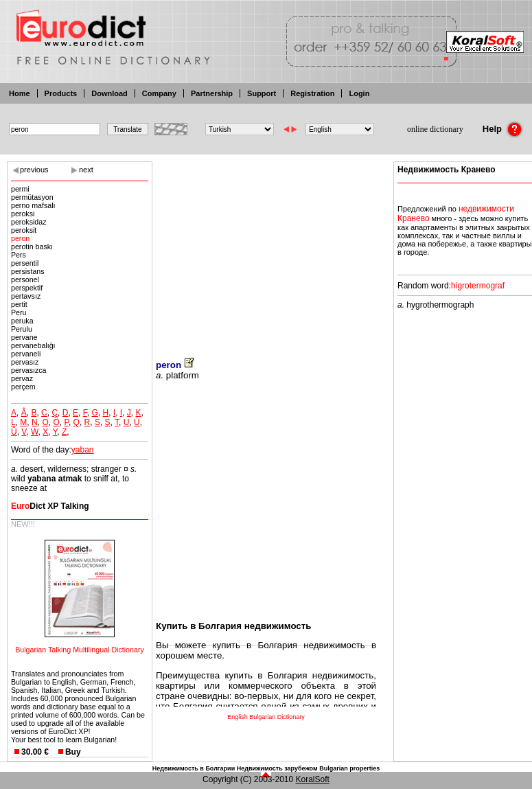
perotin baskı (32, 247)
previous (34, 170)
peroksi (23, 214)
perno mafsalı (33, 205)
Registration (312, 93)
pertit (19, 304)
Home (20, 93)
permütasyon (32, 197)
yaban (83, 450)
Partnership (212, 93)
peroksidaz (29, 222)
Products (61, 93)
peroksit (24, 230)
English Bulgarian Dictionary (266, 717)
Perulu (22, 329)
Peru (19, 312)
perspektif (27, 288)
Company (159, 93)
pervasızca (29, 370)
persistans (28, 271)
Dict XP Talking (50, 506)
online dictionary (435, 129)
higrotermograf (478, 286)
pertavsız (26, 296)
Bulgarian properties (349, 768)
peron (20, 238)
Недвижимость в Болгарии (194, 768)
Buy (73, 752)
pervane (24, 337)
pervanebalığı (33, 345)
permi (20, 189)
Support (262, 93)
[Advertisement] (266, 251)
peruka (22, 321)
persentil (25, 263)
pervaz (22, 378)
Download (109, 93)
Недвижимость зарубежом (277, 768)
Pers (19, 255)
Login (359, 93)
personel (25, 279)
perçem (23, 387)
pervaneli (26, 354)
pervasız (25, 362)
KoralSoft (313, 779)
